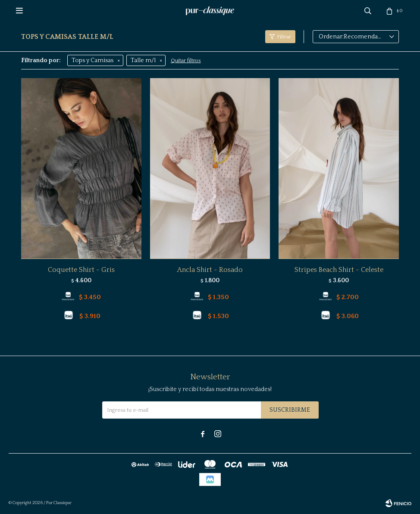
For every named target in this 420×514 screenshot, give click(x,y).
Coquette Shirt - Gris (81, 270)
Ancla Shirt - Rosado (210, 270)
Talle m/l (143, 60)
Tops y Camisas (92, 60)
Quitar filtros (186, 61)
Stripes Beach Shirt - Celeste (339, 270)
